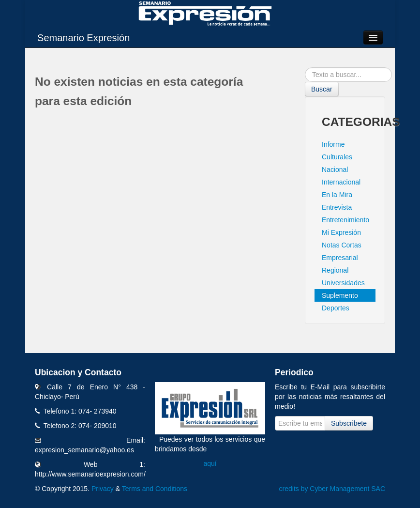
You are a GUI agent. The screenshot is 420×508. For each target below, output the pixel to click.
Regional (335, 270)
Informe (333, 144)
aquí (210, 463)
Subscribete (349, 423)
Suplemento (340, 295)
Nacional (335, 169)
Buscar (322, 89)
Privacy (103, 489)
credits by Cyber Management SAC (332, 489)
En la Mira (337, 195)
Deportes (336, 308)
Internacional (341, 182)
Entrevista (337, 207)
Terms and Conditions (155, 489)
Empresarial (340, 258)
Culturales (337, 157)
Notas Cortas (342, 245)
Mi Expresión (341, 232)
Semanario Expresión (83, 38)
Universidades (343, 283)
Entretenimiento (345, 220)
